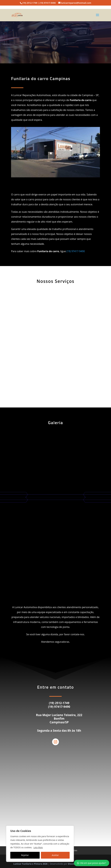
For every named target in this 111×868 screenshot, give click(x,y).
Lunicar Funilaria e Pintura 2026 (30, 864)
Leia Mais (38, 847)
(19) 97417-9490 (76, 251)
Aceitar (55, 855)
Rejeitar (25, 855)
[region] (40, 844)
